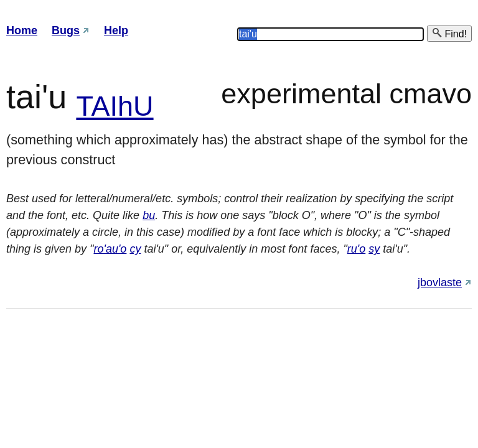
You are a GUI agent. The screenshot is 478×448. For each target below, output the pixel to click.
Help (116, 30)
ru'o (356, 249)
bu (149, 215)
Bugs (66, 30)
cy (135, 249)
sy (374, 249)
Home (22, 30)
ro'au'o (110, 249)
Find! (449, 33)
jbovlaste (440, 282)
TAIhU (115, 106)
